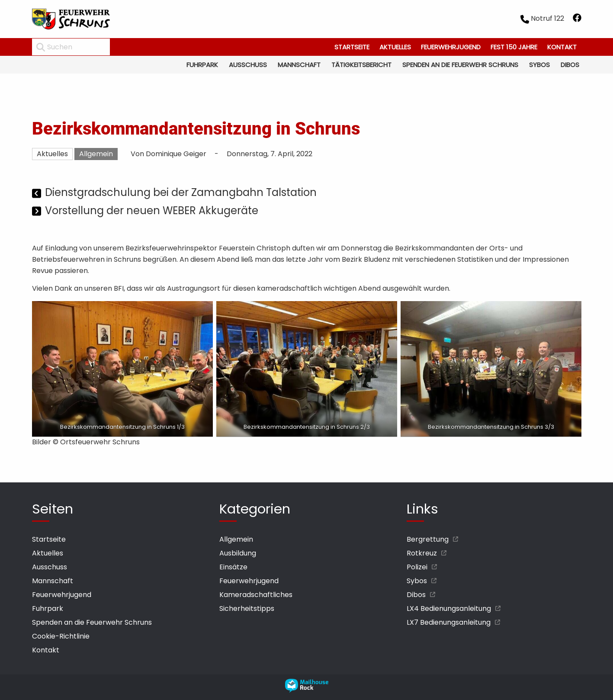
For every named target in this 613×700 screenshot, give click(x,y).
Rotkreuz (422, 553)
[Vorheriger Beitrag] (37, 194)
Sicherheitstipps (247, 608)
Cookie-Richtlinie (61, 636)
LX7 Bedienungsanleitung (449, 622)
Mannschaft (299, 65)
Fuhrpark (202, 65)
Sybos (539, 65)
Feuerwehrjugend (451, 47)
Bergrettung (428, 539)
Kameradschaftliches (256, 595)
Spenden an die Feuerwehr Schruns (460, 65)
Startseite (352, 47)
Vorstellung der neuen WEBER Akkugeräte (152, 210)
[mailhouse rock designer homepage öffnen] (307, 690)
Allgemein (96, 154)
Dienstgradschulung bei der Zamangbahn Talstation (181, 192)
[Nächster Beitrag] (37, 212)
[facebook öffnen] (577, 19)
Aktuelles (395, 47)
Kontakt (562, 47)
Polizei (417, 567)
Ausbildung (238, 553)
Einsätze (233, 567)
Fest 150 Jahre (514, 47)
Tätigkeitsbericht (361, 65)
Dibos (570, 65)
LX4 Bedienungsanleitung (449, 608)
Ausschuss (248, 65)
